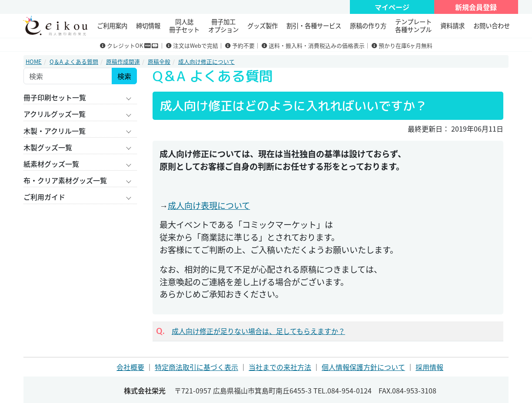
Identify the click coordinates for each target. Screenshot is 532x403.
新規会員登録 (476, 7)
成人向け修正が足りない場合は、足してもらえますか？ (258, 331)
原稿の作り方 (368, 26)
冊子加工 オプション (223, 25)
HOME (34, 61)
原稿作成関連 (123, 61)
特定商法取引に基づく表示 (196, 367)
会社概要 (130, 367)
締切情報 (148, 26)
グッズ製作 (263, 26)
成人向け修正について (206, 61)
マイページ (392, 7)
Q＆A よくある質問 (74, 61)
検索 (124, 76)
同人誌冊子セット (184, 25)
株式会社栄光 (145, 390)
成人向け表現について (209, 205)
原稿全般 (159, 61)
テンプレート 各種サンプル (413, 25)
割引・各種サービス (314, 26)
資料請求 (452, 26)
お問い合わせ (492, 26)
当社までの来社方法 (280, 367)
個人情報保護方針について (363, 367)
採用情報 (429, 367)
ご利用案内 (112, 26)
